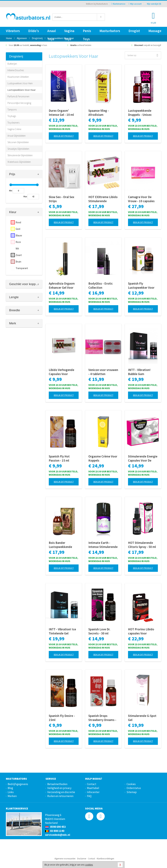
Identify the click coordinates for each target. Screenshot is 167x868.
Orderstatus (134, 788)
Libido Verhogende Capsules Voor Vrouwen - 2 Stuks (61, 372)
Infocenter (93, 792)
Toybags (12, 116)
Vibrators (13, 31)
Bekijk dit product (64, 136)
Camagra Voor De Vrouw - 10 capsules (141, 199)
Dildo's (34, 31)
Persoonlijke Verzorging (19, 103)
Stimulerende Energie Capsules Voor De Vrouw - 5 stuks (143, 458)
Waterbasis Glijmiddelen (19, 162)
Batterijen (12, 64)
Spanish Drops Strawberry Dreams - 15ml (102, 718)
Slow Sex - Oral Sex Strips (61, 199)
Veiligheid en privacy (59, 788)
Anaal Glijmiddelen (17, 136)
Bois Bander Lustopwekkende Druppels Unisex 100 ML (62, 545)
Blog (10, 788)
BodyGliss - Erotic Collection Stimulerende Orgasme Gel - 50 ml (102, 286)
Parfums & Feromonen (18, 96)
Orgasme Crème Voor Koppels (103, 458)
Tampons (12, 110)
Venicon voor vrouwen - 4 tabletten (103, 372)
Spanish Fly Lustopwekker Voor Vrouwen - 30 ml (141, 286)
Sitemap (132, 792)
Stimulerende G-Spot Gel (142, 718)
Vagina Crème (14, 129)
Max (25, 197)
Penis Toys (87, 32)
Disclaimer (82, 859)
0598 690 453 (55, 827)
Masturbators (110, 31)
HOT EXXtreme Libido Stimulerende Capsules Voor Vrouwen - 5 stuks (103, 199)
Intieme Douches (16, 70)
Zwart (19, 255)
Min (11, 191)
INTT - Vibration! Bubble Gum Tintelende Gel (139, 372)
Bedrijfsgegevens (18, 784)
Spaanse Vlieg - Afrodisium (99, 113)
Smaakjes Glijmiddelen (18, 149)
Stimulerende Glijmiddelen (20, 155)
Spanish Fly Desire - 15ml (62, 718)
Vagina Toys (69, 32)
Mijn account (135, 4)
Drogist (134, 31)
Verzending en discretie (61, 792)
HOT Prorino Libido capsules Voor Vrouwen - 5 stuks (141, 631)
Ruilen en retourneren (60, 796)
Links (11, 792)
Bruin (18, 262)
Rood (18, 222)
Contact (92, 784)
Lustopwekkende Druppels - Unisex (140, 113)
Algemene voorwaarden (65, 859)
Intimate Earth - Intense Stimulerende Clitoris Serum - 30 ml (103, 545)
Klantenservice (118, 4)
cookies (89, 865)
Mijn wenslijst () (153, 4)
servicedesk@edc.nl (58, 835)
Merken (12, 796)
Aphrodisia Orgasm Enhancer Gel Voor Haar (62, 286)
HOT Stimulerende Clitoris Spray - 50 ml (142, 545)
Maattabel (93, 788)
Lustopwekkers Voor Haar (22, 90)
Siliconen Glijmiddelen (18, 142)
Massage (155, 31)
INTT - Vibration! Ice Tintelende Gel (62, 631)
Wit (17, 249)
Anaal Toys (52, 32)
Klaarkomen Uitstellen (18, 77)
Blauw (19, 235)
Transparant (22, 268)
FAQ (89, 796)
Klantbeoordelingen (105, 859)
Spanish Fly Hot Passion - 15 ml (59, 458)
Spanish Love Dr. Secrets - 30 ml (99, 631)
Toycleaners (13, 123)
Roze (18, 242)
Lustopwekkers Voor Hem (20, 83)
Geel (18, 229)
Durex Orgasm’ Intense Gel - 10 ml (61, 113)
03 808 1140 (55, 831)
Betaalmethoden (57, 784)
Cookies (131, 784)
